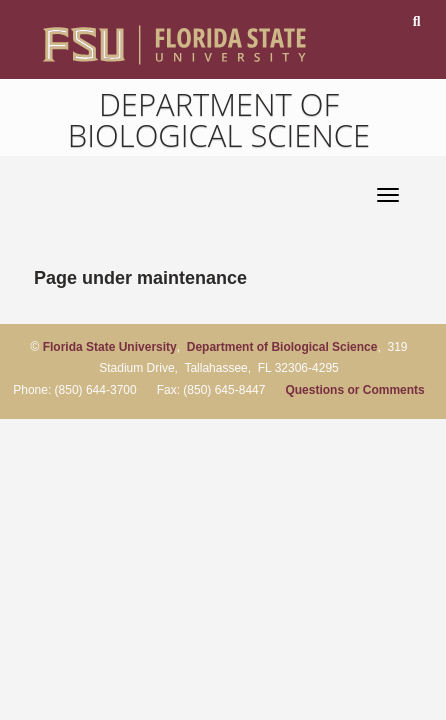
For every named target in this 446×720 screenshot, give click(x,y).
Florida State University (110, 347)
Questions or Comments (354, 390)
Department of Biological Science (219, 119)
